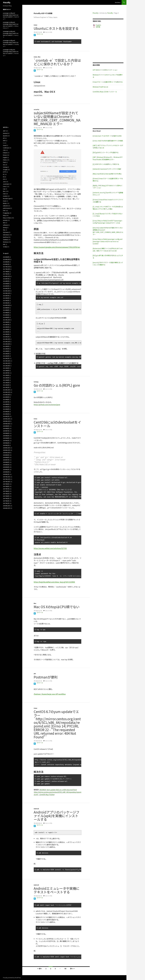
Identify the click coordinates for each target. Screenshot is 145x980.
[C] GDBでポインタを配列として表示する (106, 164)
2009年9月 (6, 426)
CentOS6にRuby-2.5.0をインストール (105, 92)
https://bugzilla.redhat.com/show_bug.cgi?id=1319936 (54, 582)
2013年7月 (6, 325)
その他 (5, 247)
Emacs (5, 155)
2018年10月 (6, 259)
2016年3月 (6, 286)
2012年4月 (6, 351)
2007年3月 (6, 498)
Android (36, 809)
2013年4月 (6, 329)
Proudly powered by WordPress (12, 978)
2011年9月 (6, 368)
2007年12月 (6, 477)
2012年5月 (6, 349)
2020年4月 (6, 257)
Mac (39, 57)
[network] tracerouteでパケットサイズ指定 (107, 169)
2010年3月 (6, 412)
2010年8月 (6, 399)
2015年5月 (6, 298)
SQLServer (6, 232)
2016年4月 (6, 284)
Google (5, 169)
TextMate (5, 239)
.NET (4, 131)
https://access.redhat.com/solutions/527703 (50, 548)
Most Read (118, 2)
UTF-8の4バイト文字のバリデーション (105, 70)
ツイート (40, 34)
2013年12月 (6, 320)
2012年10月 (6, 344)
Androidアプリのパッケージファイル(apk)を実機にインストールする (57, 816)
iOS (4, 179)
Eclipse (5, 153)
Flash (4, 162)
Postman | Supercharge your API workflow (50, 694)
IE (4, 174)
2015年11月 (6, 293)
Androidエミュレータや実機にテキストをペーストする (57, 890)
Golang (36, 382)
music (5, 201)
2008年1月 (6, 474)
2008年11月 (6, 450)
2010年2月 (6, 414)
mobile (5, 196)
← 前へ (40, 969)
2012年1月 (6, 358)
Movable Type (7, 198)
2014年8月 (6, 310)
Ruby (4, 215)
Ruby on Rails (7, 218)
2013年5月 (6, 327)
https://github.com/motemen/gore (47, 405)
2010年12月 (6, 390)
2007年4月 (6, 496)
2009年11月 (6, 421)
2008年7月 (6, 460)
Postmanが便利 (46, 677)
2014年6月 (6, 313)
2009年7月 (6, 431)
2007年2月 (6, 501)
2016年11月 (6, 276)
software (5, 225)
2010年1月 (6, 416)
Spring (5, 227)
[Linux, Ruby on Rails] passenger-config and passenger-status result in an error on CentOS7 (108, 241)
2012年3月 (6, 354)
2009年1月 (6, 445)
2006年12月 (6, 506)
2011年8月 (6, 370)
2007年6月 (6, 491)
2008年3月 (6, 469)
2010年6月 (6, 404)
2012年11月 (6, 342)
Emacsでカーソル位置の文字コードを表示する (108, 82)
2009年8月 (6, 428)
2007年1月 (6, 503)
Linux (35, 25)
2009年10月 (6, 424)
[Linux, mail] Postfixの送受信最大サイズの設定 (108, 141)
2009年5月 (6, 436)
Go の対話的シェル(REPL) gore (57, 385)
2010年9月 (6, 397)
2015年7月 (6, 296)
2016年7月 (6, 279)
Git (4, 165)
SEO (4, 223)
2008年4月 (6, 467)
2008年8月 (6, 457)
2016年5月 (6, 281)
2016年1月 (6, 288)
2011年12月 (6, 361)
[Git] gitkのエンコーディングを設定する (106, 152)
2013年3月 (6, 332)
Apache (5, 136)
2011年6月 (6, 375)
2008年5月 (6, 465)
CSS (4, 150)
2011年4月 (6, 380)
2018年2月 (6, 262)
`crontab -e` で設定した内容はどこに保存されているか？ (57, 62)
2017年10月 (6, 269)
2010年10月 (6, 395)
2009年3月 (6, 441)
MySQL (5, 203)
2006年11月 (6, 508)
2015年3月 (6, 300)
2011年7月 (6, 373)
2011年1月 (6, 387)
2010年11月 (6, 392)
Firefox (5, 160)
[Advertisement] (108, 45)
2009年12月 (6, 419)
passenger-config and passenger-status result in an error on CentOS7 (11, 15)
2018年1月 (6, 264)
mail (4, 194)
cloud (5, 145)
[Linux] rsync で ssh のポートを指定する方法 (107, 136)
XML (4, 244)
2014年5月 (6, 315)
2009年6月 (6, 433)
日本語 (98, 27)
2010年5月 (6, 407)
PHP (4, 211)
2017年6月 (6, 271)
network (5, 206)
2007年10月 (6, 482)
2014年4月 (6, 317)
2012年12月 (6, 339)
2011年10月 (6, 366)
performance (7, 208)
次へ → (72, 969)
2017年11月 (6, 267)
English (98, 25)
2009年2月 (6, 443)
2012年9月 (6, 346)
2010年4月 (6, 409)
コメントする (49, 32)
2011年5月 (6, 378)
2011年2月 (6, 385)
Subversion (6, 235)
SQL (4, 230)
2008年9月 (6, 455)
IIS (4, 177)
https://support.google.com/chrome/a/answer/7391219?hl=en (57, 247)
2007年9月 (6, 484)
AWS (4, 140)
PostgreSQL (6, 213)
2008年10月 (6, 453)
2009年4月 (6, 438)
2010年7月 (6, 402)
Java (4, 182)
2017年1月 (6, 274)
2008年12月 (6, 448)
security (36, 109)
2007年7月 (6, 489)
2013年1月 (6, 337)
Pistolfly (7, 2)
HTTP (5, 172)
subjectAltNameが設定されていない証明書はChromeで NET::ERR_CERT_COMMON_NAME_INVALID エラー (57, 118)
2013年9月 (6, 322)
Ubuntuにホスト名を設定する (56, 28)
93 (65, 969)
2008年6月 (6, 462)
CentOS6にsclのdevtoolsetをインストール (57, 424)
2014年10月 (6, 305)
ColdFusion (6, 148)
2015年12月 (6, 291)
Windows (6, 242)
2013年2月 (6, 334)
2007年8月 (6, 486)
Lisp (4, 189)
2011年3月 (6, 383)
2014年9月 (6, 308)
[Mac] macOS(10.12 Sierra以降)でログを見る (107, 174)
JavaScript (6, 184)
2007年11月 (6, 479)
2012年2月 (6, 356)
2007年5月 (6, 494)
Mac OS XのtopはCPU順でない (57, 607)
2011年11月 (6, 363)
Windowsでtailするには (100, 87)
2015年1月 (6, 303)
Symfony (5, 237)
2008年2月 (6, 472)
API (35, 674)
